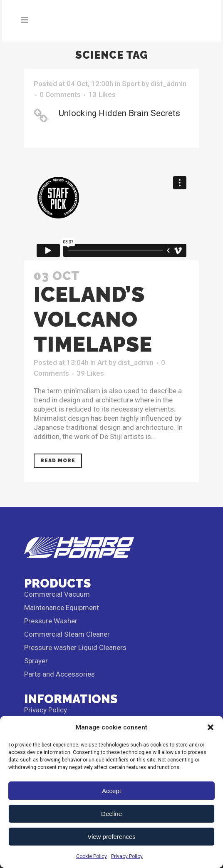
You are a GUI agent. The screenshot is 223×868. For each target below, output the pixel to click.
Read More (58, 461)
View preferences (111, 837)
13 (102, 94)
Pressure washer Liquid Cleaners (75, 647)
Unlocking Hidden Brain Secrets (119, 113)
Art (102, 362)
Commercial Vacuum (57, 594)
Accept (111, 791)
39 (90, 373)
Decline (111, 814)
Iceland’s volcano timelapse (93, 319)
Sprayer (36, 661)
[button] (211, 727)
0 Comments (60, 94)
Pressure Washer (51, 621)
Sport (131, 84)
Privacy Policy (127, 856)
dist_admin (168, 84)
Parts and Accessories (59, 674)
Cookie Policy (92, 856)
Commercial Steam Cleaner (67, 634)
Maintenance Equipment (62, 608)
